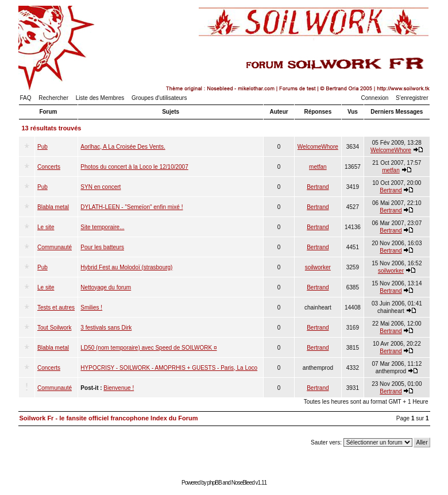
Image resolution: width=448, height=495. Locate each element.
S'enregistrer (412, 98)
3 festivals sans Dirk (106, 328)
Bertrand (318, 187)
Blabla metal (53, 207)
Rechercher (53, 98)
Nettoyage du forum (106, 287)
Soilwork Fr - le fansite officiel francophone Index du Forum (109, 418)
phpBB (215, 483)
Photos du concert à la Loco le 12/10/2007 (134, 167)
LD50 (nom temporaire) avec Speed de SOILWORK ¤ (148, 348)
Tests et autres (56, 308)
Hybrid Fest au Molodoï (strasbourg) (126, 267)
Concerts (49, 167)
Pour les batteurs (102, 247)
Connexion (375, 98)
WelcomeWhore (318, 147)
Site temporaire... (102, 227)
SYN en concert (101, 187)
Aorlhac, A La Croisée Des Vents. (123, 147)
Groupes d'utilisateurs (159, 98)
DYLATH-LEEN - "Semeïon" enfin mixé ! (132, 207)
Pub (43, 147)
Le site (46, 227)
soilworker (318, 267)
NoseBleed (243, 483)
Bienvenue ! (119, 388)
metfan (318, 167)
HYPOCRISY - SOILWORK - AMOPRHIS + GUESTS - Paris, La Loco (169, 368)
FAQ (26, 98)
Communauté (55, 247)
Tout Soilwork (54, 328)
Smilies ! (91, 308)
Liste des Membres (100, 98)
